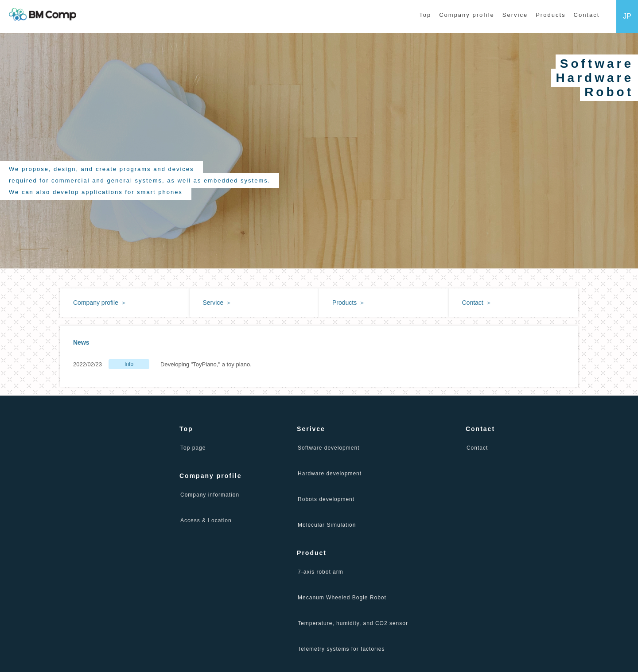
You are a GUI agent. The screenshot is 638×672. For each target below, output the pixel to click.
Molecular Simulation (327, 525)
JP (627, 16)
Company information (210, 495)
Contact (587, 15)
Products (550, 15)
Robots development (326, 499)
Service (515, 15)
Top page (193, 448)
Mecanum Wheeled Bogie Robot (342, 598)
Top (425, 15)
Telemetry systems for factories (341, 649)
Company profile (467, 15)
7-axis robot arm (321, 572)
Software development (329, 448)
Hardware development (330, 474)
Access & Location (206, 521)
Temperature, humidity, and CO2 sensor (353, 623)
